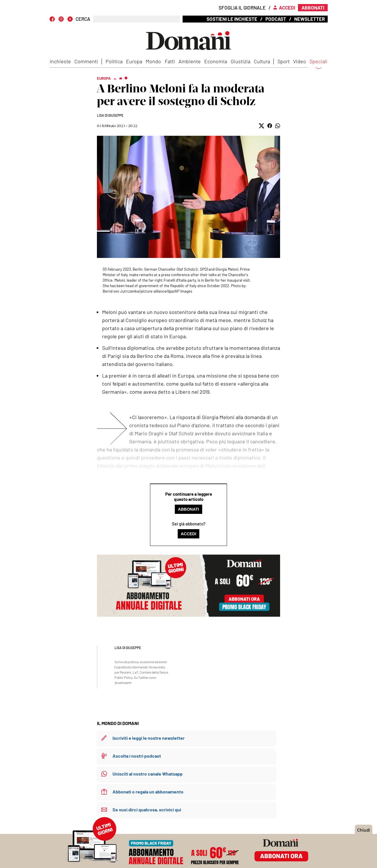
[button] (261, 126)
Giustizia (241, 61)
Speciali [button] (318, 65)
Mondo (153, 61)
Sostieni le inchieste (232, 19)
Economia (216, 61)
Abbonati (188, 509)
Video (300, 61)
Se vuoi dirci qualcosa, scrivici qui (147, 810)
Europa (134, 61)
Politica (114, 61)
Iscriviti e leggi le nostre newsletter (149, 738)
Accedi (189, 534)
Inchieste (60, 61)
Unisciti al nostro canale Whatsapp (148, 774)
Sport (284, 61)
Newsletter (310, 19)
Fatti (170, 61)
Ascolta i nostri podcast (137, 756)
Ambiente (190, 61)
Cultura (262, 61)
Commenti (86, 61)
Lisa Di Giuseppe (110, 115)
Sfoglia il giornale (242, 8)
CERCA (83, 19)
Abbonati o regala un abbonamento (148, 792)
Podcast (276, 19)
